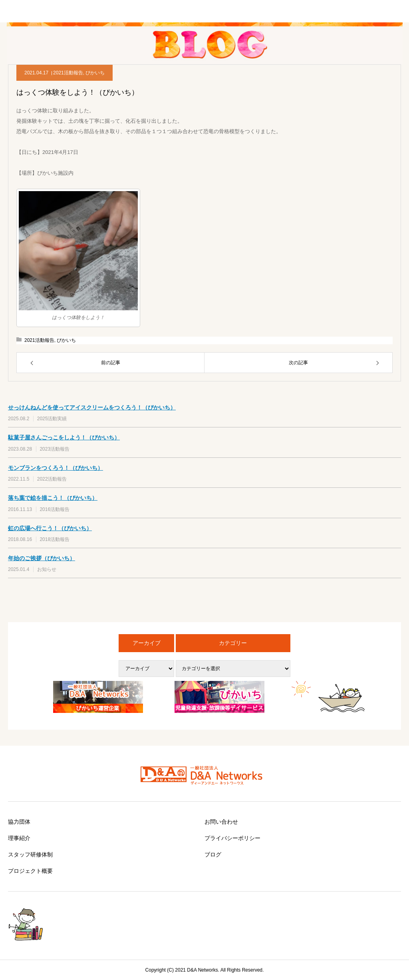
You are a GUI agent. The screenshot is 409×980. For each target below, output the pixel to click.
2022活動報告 (52, 479)
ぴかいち (95, 73)
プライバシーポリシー (232, 838)
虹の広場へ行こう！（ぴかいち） (50, 528)
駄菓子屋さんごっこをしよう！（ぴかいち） (64, 437)
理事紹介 (19, 838)
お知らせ (47, 569)
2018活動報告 (55, 539)
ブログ (213, 854)
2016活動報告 (55, 509)
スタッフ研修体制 (30, 854)
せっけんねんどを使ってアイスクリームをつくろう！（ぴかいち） (92, 407)
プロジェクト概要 (30, 871)
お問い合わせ (221, 822)
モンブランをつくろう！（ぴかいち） (56, 468)
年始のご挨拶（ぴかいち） (42, 558)
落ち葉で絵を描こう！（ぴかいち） (53, 498)
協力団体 (19, 822)
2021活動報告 (68, 73)
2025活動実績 (52, 419)
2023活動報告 (55, 449)
